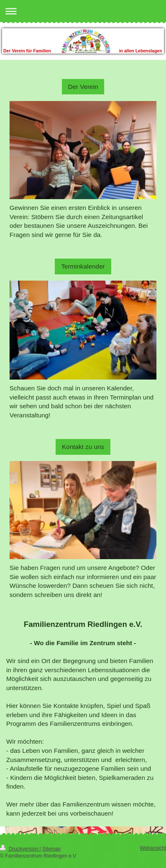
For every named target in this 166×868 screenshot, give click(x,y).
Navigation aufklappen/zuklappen (83, 11)
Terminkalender (83, 266)
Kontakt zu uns (83, 447)
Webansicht (153, 848)
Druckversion (20, 849)
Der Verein (83, 87)
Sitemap (51, 849)
